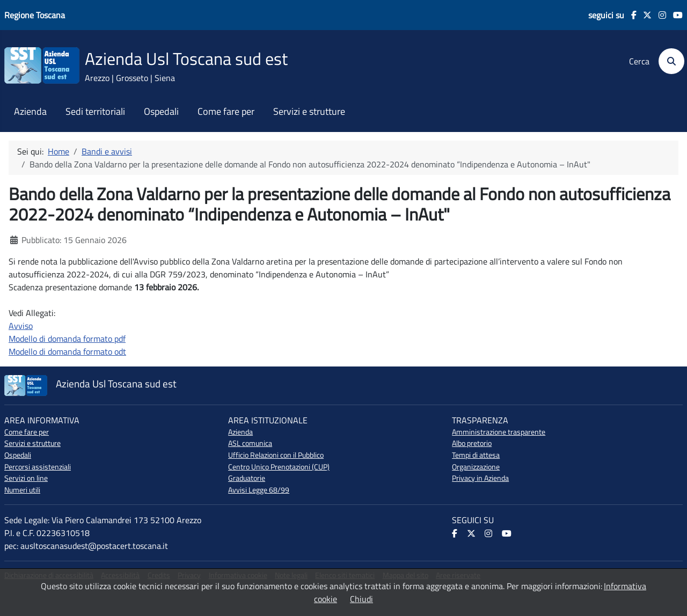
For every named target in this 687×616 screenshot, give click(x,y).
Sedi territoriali (95, 112)
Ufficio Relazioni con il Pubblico (276, 455)
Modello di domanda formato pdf (67, 339)
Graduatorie (247, 478)
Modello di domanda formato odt (67, 351)
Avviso (21, 326)
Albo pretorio (472, 443)
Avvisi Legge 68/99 (259, 490)
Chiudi (361, 599)
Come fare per (226, 112)
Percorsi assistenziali (38, 467)
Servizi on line (26, 478)
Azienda (30, 112)
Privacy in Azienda (480, 478)
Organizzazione (476, 467)
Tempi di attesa (476, 455)
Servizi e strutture (309, 112)
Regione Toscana (35, 15)
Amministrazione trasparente (499, 432)
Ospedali (161, 112)
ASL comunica (250, 443)
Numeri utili (22, 490)
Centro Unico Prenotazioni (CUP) (279, 467)
